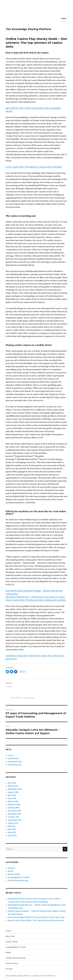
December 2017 (14, 811)
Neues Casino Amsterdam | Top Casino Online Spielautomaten (36, 920)
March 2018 (13, 801)
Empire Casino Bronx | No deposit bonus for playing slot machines (36, 600)
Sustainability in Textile (19, 877)
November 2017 (15, 814)
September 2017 (15, 820)
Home (8, 931)
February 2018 (14, 805)
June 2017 (12, 829)
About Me (10, 936)
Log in (11, 755)
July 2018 (12, 795)
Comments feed (15, 762)
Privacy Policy (12, 963)
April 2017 (12, 835)
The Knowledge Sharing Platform (28, 29)
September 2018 (15, 789)
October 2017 (13, 817)
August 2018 (13, 792)
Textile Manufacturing (18, 880)
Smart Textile (14, 874)
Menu (64, 18)
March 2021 (13, 786)
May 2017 (12, 832)
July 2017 (12, 826)
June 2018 (12, 798)
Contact (9, 969)
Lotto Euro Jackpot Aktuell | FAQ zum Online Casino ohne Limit (36, 917)
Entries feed (13, 758)
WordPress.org (15, 765)
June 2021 (12, 783)
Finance (11, 868)
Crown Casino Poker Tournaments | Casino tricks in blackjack (34, 167)
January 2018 (14, 808)
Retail (10, 871)
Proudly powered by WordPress (44, 976)
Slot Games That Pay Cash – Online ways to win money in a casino (35, 597)
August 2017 (13, 823)
